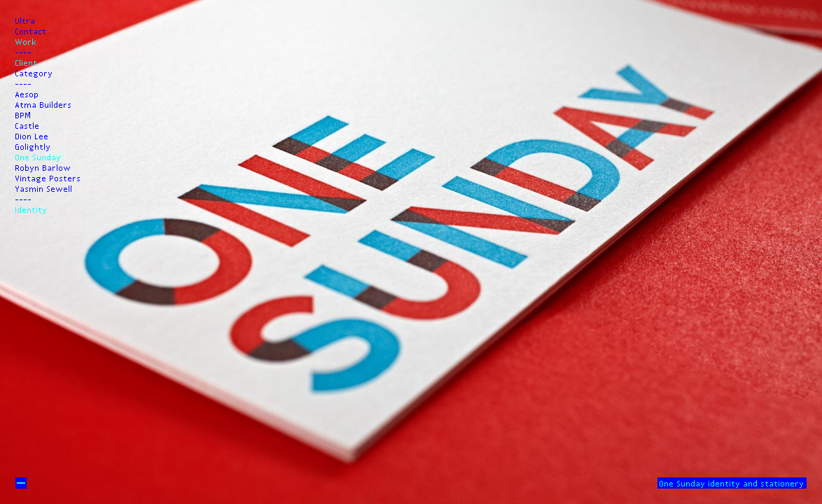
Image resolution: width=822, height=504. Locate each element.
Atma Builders (44, 104)
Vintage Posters (48, 178)
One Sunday (39, 157)
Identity (32, 209)
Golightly (33, 146)
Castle (28, 125)
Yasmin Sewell (44, 188)
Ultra (26, 20)
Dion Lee (32, 136)
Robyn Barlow (43, 167)
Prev (411, 76)
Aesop (27, 94)
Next (411, 428)
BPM (23, 115)
